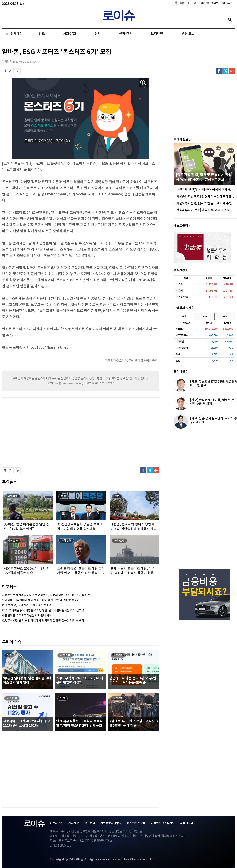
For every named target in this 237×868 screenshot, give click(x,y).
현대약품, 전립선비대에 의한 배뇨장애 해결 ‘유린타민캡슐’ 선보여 (41, 600)
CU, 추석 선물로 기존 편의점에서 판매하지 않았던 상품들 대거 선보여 (43, 621)
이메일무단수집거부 (163, 823)
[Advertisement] (43, 428)
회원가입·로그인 (210, 3)
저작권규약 (187, 823)
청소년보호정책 (136, 823)
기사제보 (74, 823)
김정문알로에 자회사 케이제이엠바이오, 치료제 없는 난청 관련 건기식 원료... (47, 595)
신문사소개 (56, 823)
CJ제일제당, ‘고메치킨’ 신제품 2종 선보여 (27, 605)
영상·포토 (188, 34)
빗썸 (184, 317)
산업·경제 (126, 34)
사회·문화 (70, 34)
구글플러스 (232, 71)
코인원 (225, 317)
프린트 (18, 71)
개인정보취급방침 (111, 823)
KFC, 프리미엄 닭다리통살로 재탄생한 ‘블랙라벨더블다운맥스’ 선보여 (43, 610)
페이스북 (219, 71)
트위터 (225, 71)
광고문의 (90, 823)
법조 (42, 34)
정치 (98, 34)
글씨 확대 (11, 71)
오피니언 (157, 34)
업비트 (204, 317)
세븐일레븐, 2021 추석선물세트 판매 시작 (27, 615)
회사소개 (226, 3)
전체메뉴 (17, 34)
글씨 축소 (5, 71)
